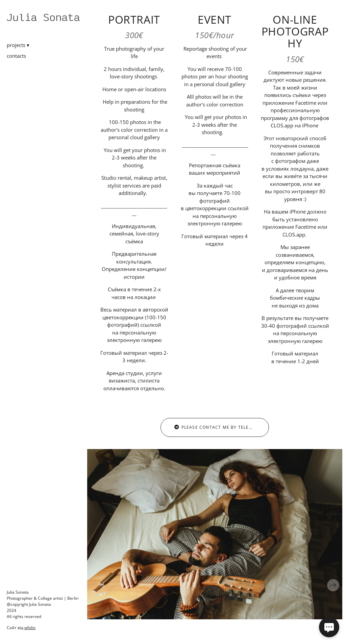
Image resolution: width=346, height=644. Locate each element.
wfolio (30, 628)
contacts (16, 56)
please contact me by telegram (218, 427)
